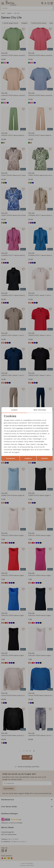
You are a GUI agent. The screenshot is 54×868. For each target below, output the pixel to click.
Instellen (45, 458)
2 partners (19, 428)
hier (42, 444)
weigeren (28, 458)
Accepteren (11, 458)
